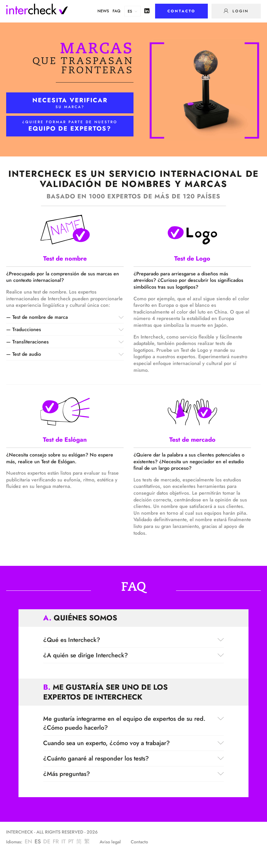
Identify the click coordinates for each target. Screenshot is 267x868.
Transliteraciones (68, 342)
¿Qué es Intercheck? (133, 640)
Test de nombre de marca (68, 317)
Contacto (139, 842)
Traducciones (68, 329)
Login (239, 11)
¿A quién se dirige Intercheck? (133, 655)
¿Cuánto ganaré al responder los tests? (133, 758)
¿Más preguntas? (133, 774)
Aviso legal (110, 842)
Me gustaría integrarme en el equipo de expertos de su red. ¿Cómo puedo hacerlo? (133, 723)
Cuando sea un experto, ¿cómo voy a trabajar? (133, 743)
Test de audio (68, 354)
